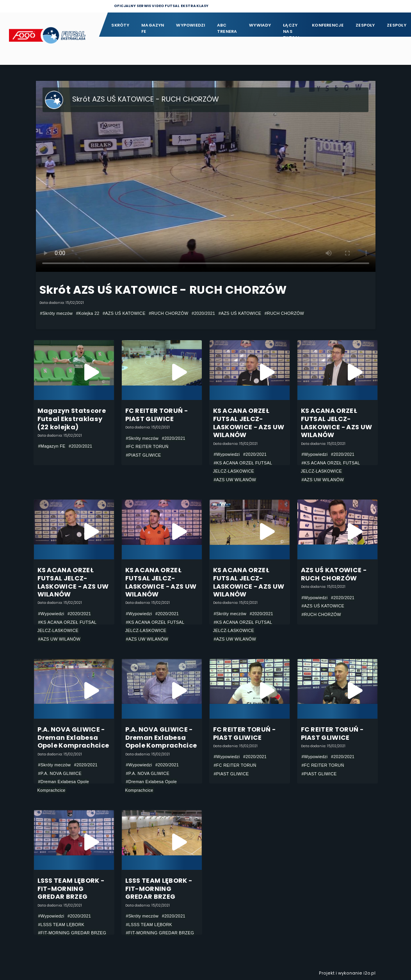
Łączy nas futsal (291, 29)
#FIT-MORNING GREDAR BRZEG (72, 933)
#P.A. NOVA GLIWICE (60, 773)
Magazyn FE (153, 28)
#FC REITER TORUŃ (147, 446)
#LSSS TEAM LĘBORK (61, 925)
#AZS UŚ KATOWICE (124, 313)
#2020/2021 (203, 313)
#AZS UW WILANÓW (235, 480)
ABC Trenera (227, 28)
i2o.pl (369, 973)
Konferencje (328, 25)
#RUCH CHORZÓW (168, 313)
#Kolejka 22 (88, 313)
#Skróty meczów (57, 313)
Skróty (120, 25)
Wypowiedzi (190, 25)
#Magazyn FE (52, 446)
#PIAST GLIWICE (144, 455)
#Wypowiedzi (227, 454)
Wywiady (260, 25)
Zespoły (365, 25)
